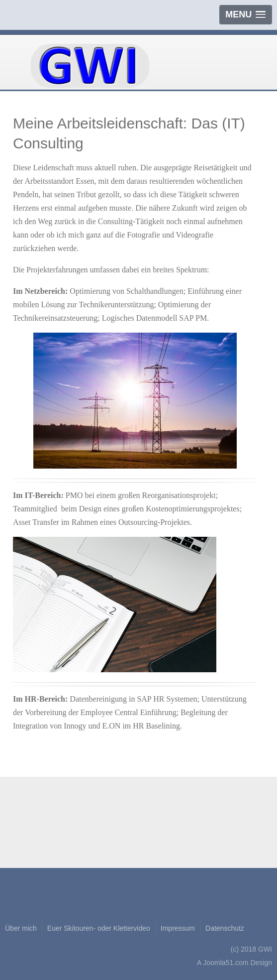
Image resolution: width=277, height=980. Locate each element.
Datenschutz (225, 928)
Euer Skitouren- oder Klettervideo (99, 928)
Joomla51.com (226, 963)
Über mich (21, 928)
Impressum (178, 928)
